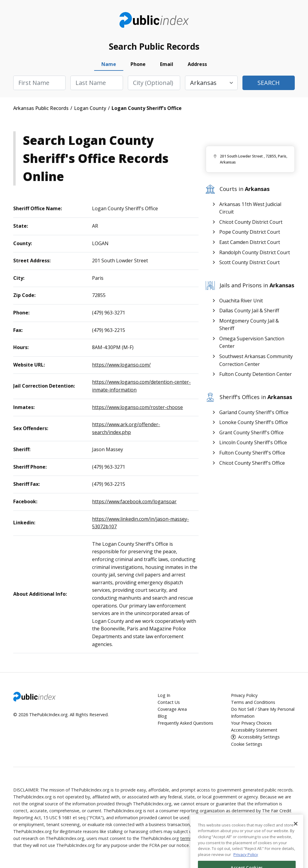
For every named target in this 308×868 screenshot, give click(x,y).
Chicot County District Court (251, 222)
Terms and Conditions (253, 702)
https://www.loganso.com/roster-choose (137, 407)
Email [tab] (167, 64)
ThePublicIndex (154, 20)
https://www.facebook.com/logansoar (134, 501)
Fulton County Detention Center (256, 374)
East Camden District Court (250, 242)
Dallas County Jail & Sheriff (249, 311)
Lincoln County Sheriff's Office (253, 442)
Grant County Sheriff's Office (251, 432)
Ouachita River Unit (241, 301)
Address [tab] (197, 64)
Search (269, 83)
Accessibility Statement (254, 730)
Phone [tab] (138, 64)
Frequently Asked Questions (185, 723)
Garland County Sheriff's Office (254, 412)
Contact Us (169, 702)
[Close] (296, 841)
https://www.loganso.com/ (121, 365)
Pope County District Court (250, 232)
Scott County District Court (249, 262)
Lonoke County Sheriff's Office (254, 422)
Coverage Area (172, 709)
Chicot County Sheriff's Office (252, 463)
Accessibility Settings (259, 737)
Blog (162, 716)
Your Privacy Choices (251, 723)
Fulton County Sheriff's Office (252, 453)
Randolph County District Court (255, 252)
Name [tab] (109, 64)
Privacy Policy (244, 695)
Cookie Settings (247, 744)
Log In (164, 695)
